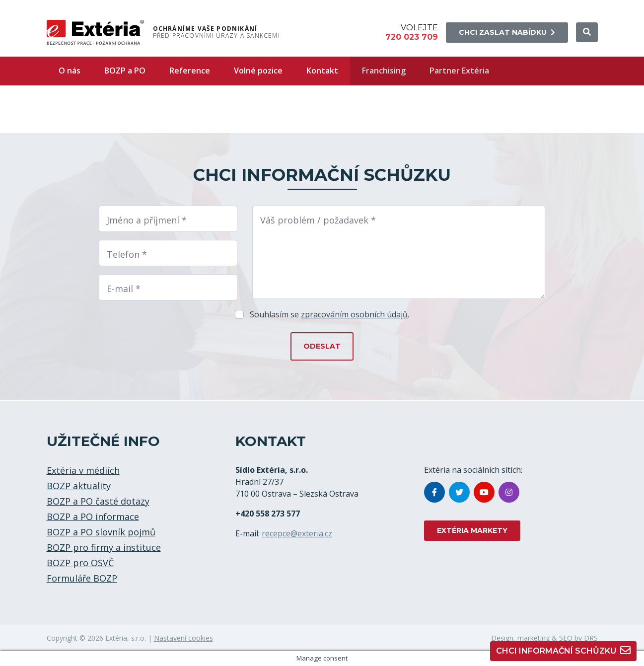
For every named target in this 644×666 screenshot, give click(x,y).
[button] (587, 32)
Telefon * (127, 254)
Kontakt (322, 71)
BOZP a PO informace (93, 517)
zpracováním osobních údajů (354, 314)
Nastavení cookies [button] (183, 638)
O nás (70, 71)
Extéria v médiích (83, 470)
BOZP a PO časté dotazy (98, 501)
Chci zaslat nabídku (507, 32)
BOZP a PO (125, 71)
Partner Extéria (459, 71)
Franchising (384, 71)
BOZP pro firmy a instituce (104, 547)
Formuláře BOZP (82, 578)
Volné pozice (258, 71)
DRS (591, 638)
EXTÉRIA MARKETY (472, 530)
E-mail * (124, 289)
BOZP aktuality (79, 486)
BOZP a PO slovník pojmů (101, 532)
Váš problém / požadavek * (318, 220)
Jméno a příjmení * (147, 220)
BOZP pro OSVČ (80, 563)
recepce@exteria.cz (297, 533)
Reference (190, 71)
